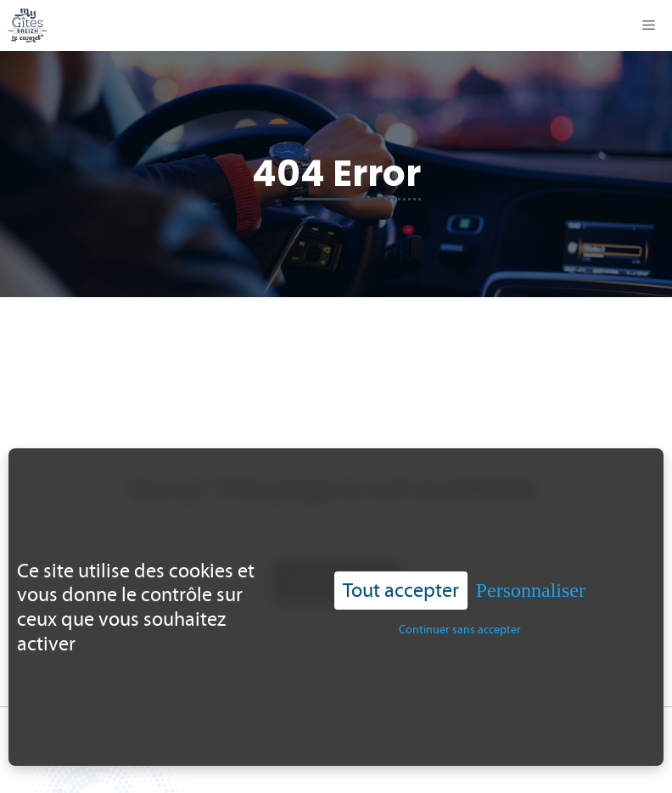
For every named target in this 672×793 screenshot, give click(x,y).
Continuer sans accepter (460, 618)
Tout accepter (401, 578)
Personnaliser (531, 578)
